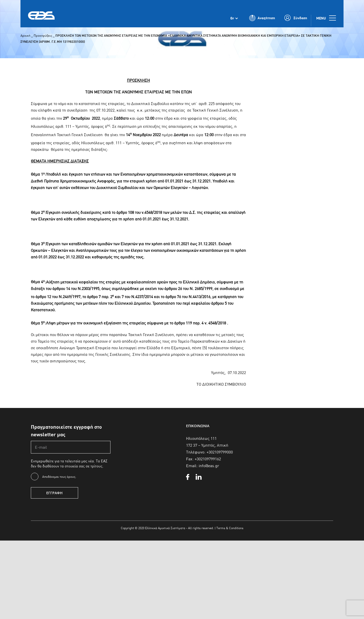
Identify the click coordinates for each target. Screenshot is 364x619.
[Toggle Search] (262, 20)
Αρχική (25, 35)
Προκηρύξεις (43, 35)
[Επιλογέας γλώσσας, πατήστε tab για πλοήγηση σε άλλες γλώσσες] (234, 20)
